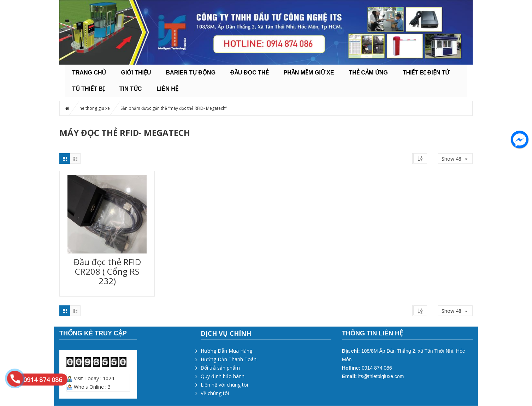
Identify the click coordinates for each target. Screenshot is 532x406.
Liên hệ (167, 89)
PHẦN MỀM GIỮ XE (309, 73)
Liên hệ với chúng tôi (224, 385)
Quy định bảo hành (223, 376)
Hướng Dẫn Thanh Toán (229, 359)
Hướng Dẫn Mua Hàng (226, 351)
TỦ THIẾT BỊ (88, 89)
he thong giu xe (95, 108)
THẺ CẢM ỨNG (368, 73)
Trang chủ (89, 73)
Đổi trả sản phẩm (220, 368)
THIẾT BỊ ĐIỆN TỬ (426, 73)
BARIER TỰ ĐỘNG (191, 73)
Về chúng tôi (215, 393)
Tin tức (131, 89)
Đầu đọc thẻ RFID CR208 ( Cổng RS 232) (107, 271)
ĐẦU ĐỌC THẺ (249, 73)
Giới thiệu (136, 73)
